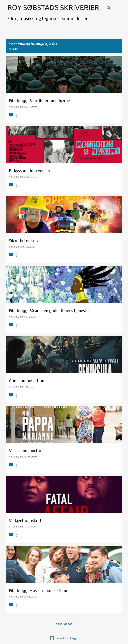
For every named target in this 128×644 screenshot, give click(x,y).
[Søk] (109, 8)
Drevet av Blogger (64, 638)
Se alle (13, 49)
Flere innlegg (64, 624)
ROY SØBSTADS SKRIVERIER (53, 7)
